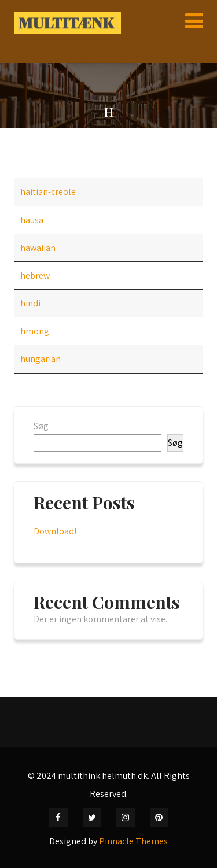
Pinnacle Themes (133, 841)
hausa (32, 220)
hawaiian (38, 248)
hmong (35, 331)
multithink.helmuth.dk (103, 776)
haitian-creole (48, 192)
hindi (30, 303)
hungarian (41, 359)
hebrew (35, 276)
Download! (55, 531)
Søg (41, 426)
